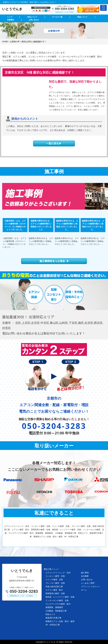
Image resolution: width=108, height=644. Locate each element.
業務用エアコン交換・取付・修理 (60, 621)
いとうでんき (50, 642)
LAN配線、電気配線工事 (56, 611)
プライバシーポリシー (91, 587)
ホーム (84, 590)
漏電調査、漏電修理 (54, 607)
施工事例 (85, 573)
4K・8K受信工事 (53, 625)
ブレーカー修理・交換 (55, 583)
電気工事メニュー (51, 569)
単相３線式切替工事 (54, 587)
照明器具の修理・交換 (55, 593)
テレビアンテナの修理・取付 (58, 604)
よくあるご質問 (88, 583)
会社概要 (85, 576)
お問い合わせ (87, 580)
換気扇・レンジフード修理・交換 (60, 597)
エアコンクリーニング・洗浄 (58, 573)
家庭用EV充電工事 (53, 618)
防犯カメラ (50, 614)
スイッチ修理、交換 (54, 580)
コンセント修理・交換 (55, 576)
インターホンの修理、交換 (57, 600)
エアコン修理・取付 (54, 590)
